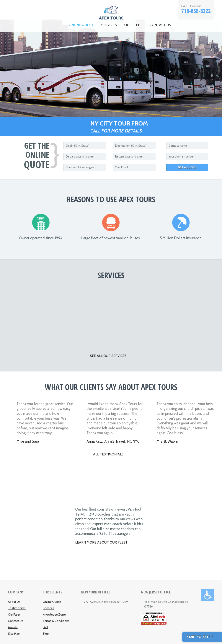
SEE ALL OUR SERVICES (108, 356)
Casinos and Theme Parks (136, 315)
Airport (87, 315)
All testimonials (108, 454)
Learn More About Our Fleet (101, 542)
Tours (185, 315)
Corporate (37, 315)
